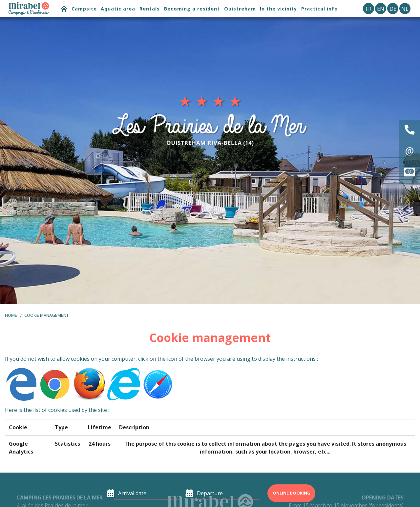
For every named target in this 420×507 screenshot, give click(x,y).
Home (11, 315)
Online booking (292, 493)
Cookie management (46, 315)
